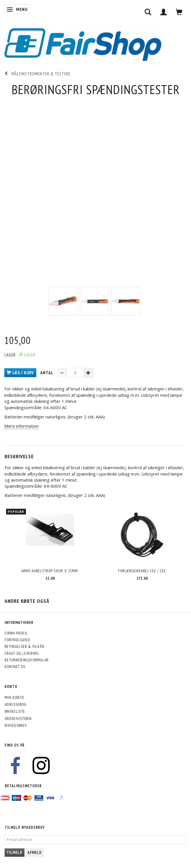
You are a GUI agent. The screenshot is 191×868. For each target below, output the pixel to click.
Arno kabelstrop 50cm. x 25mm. (50, 571)
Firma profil (16, 633)
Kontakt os (15, 667)
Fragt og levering (22, 653)
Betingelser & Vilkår (24, 646)
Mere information (21, 426)
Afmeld (35, 853)
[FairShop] (83, 44)
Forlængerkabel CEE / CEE (142, 571)
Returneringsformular (27, 660)
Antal (47, 373)
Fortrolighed (17, 640)
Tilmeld (15, 853)
